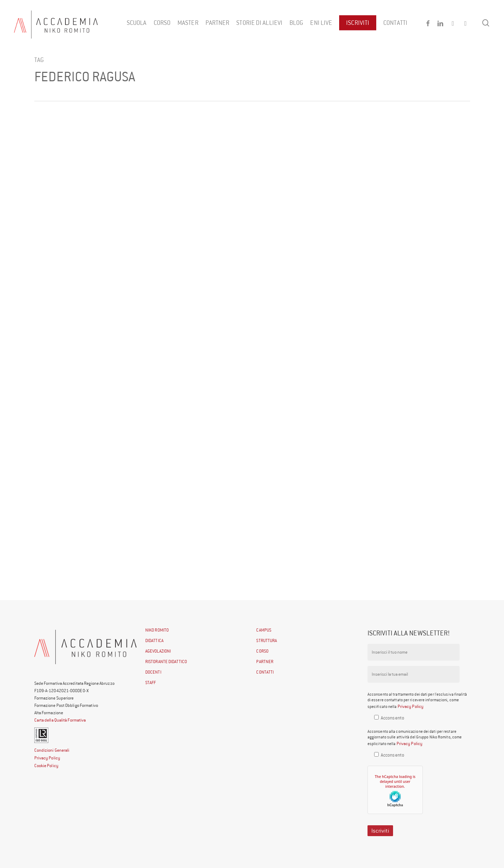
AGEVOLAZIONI (158, 651)
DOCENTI (153, 672)
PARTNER (265, 662)
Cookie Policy (46, 766)
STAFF (151, 683)
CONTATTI (265, 672)
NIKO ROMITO (157, 630)
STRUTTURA (267, 640)
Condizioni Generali (52, 750)
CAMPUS (264, 630)
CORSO (262, 651)
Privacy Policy (47, 758)
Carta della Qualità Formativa (60, 720)
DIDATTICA (154, 640)
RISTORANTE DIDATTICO (166, 662)
